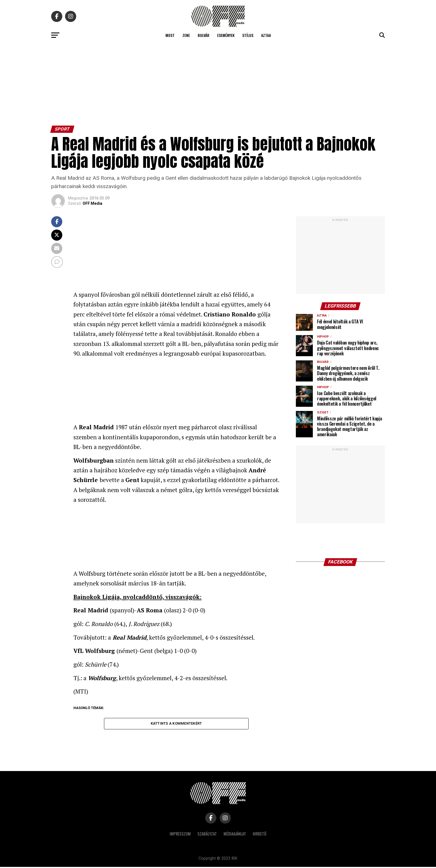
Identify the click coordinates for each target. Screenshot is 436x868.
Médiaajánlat (235, 835)
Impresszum (180, 835)
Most (170, 35)
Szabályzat (207, 835)
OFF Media (92, 203)
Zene (186, 35)
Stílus (248, 35)
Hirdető (260, 835)
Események (226, 35)
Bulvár (204, 35)
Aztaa (266, 35)
